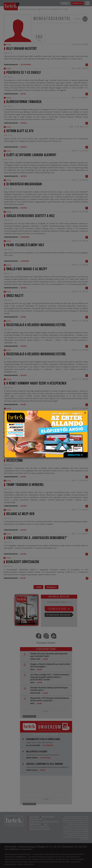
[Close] (85, 413)
